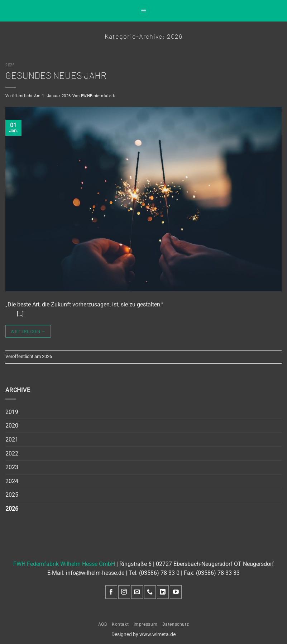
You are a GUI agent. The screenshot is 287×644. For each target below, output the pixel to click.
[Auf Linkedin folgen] (163, 592)
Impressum (146, 624)
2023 (12, 467)
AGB (103, 624)
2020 (12, 426)
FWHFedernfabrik (98, 96)
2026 (10, 65)
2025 (12, 495)
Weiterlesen (28, 331)
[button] (144, 11)
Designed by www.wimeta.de (143, 635)
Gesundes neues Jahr (56, 75)
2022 (12, 454)
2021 (12, 440)
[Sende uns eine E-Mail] (137, 592)
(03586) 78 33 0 (159, 573)
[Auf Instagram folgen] (124, 592)
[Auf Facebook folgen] (111, 592)
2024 (12, 481)
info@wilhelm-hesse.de (95, 573)
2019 (12, 412)
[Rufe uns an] (150, 592)
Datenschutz (176, 624)
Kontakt (120, 624)
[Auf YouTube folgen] (176, 592)
